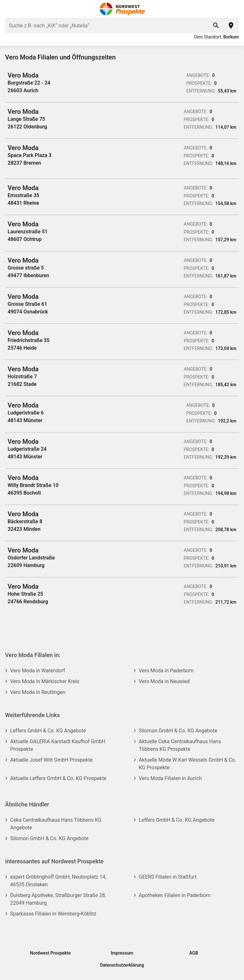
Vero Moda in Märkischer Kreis (45, 681)
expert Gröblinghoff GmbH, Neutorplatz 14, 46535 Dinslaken (58, 881)
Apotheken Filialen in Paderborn (175, 895)
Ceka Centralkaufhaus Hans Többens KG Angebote (56, 824)
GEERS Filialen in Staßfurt (168, 877)
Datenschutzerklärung (122, 965)
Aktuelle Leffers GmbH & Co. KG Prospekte (58, 778)
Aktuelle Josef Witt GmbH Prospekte (51, 760)
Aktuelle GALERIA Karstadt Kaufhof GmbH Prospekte (58, 745)
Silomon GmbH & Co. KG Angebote (178, 731)
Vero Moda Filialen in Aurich (170, 778)
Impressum (122, 953)
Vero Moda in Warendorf (38, 671)
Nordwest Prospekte (51, 953)
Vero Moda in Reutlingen (38, 692)
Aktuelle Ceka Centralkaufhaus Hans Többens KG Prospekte (180, 745)
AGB (194, 953)
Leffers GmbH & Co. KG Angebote (48, 731)
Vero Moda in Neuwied (164, 681)
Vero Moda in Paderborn (166, 671)
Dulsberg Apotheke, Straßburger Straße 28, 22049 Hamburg (58, 899)
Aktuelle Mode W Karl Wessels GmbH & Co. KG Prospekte (188, 764)
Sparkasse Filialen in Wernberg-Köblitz (53, 914)
